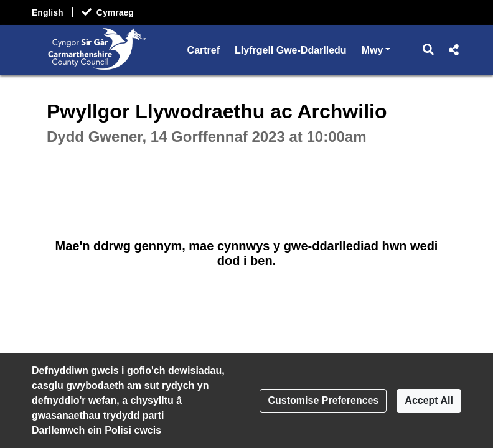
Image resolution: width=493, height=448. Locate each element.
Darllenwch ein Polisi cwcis (96, 430)
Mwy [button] (376, 49)
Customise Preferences (323, 400)
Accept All (429, 400)
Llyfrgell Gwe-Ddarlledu (291, 50)
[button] (429, 50)
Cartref (204, 50)
